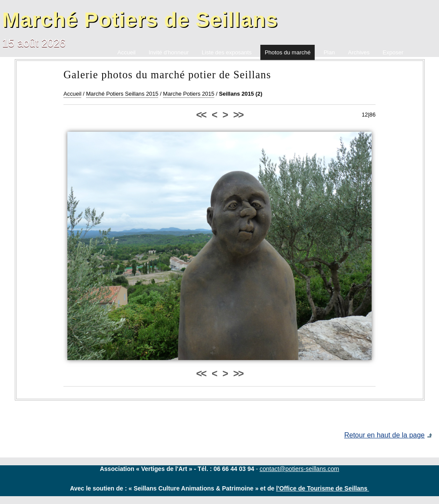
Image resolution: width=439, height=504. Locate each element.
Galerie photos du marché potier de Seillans (167, 75)
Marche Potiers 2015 (189, 94)
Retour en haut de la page (384, 435)
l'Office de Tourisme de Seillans (323, 488)
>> (238, 115)
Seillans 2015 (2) (241, 94)
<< (201, 115)
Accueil (72, 94)
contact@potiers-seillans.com (299, 469)
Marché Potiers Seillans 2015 (122, 94)
